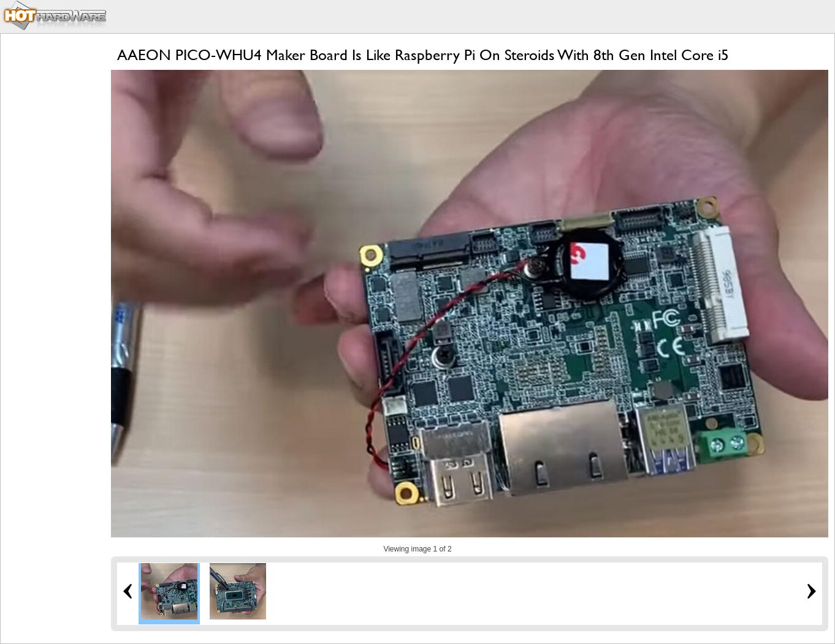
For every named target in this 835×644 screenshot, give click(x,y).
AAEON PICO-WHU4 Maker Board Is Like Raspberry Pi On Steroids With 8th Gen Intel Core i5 (423, 55)
